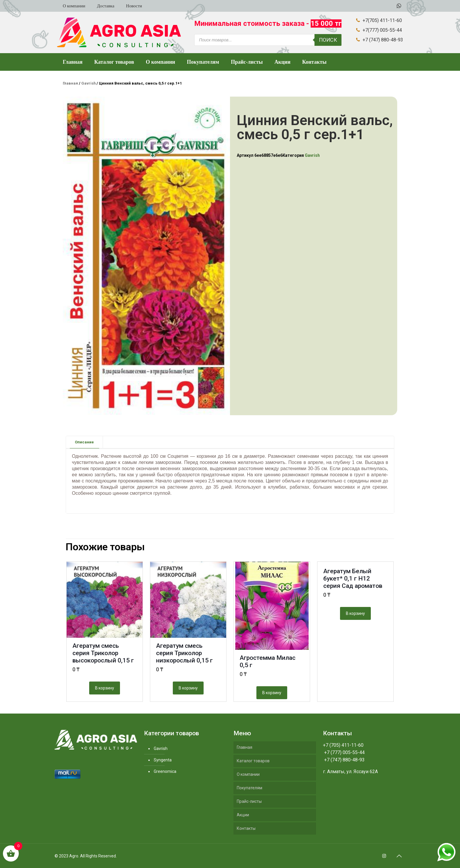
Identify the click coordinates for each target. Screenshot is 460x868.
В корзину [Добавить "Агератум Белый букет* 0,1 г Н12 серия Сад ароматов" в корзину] (355, 613)
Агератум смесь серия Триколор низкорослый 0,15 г (184, 653)
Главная (70, 83)
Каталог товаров (253, 761)
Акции (243, 815)
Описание (84, 442)
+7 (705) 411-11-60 (343, 745)
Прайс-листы (249, 801)
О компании (248, 774)
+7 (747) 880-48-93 (344, 760)
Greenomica (165, 771)
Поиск (328, 40)
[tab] (84, 442)
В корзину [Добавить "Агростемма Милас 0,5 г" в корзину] (272, 693)
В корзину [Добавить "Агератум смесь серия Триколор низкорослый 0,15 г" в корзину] (188, 688)
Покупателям (250, 788)
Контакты (246, 828)
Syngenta (163, 760)
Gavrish (88, 83)
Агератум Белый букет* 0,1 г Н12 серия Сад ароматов (353, 578)
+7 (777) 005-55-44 (344, 752)
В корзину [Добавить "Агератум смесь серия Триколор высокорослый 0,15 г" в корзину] (105, 688)
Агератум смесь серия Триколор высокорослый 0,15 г (103, 653)
